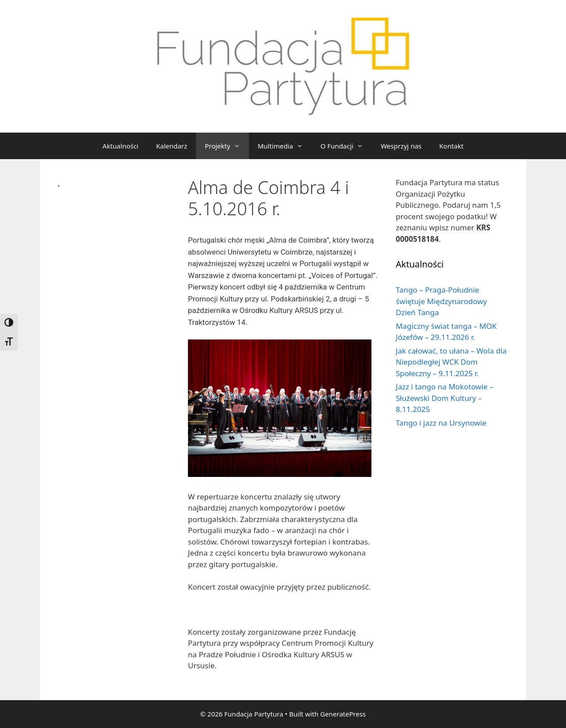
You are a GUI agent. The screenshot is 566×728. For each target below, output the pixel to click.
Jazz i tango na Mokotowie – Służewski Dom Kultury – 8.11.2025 (445, 398)
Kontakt (451, 146)
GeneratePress (343, 714)
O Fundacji (346, 146)
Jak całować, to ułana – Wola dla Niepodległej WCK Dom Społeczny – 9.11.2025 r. (451, 362)
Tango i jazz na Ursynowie (441, 423)
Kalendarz (172, 146)
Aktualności (120, 146)
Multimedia (285, 146)
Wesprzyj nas (401, 146)
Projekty (227, 146)
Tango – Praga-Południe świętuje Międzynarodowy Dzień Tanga (441, 301)
